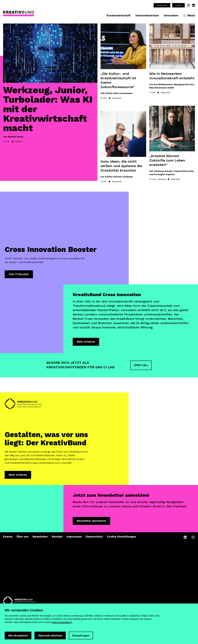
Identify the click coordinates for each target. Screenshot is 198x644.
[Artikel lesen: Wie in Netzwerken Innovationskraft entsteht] (172, 63)
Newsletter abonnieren (91, 521)
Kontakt (57, 537)
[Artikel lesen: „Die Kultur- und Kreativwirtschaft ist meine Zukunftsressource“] (123, 66)
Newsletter (162, 5)
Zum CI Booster (19, 274)
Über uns (23, 537)
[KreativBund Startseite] (19, 14)
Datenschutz (94, 537)
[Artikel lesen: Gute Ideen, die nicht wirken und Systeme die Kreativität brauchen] (123, 151)
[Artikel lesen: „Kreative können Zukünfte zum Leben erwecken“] (172, 148)
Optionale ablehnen (50, 636)
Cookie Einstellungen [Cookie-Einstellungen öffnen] (122, 537)
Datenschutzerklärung (62, 622)
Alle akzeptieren (18, 636)
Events (178, 5)
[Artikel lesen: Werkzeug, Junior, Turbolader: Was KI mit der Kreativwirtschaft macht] (50, 86)
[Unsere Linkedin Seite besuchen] (194, 5)
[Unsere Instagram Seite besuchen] (188, 5)
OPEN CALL (141, 366)
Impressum (74, 537)
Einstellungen (81, 636)
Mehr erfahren (86, 342)
